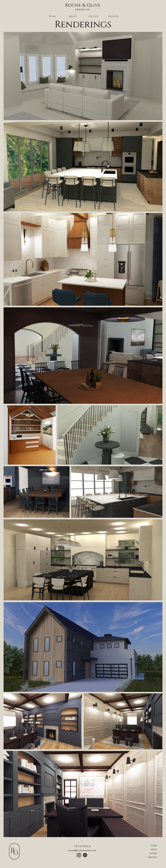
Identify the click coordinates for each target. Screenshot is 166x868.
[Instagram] (79, 855)
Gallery (153, 853)
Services (153, 857)
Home (154, 846)
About (154, 849)
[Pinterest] (85, 855)
